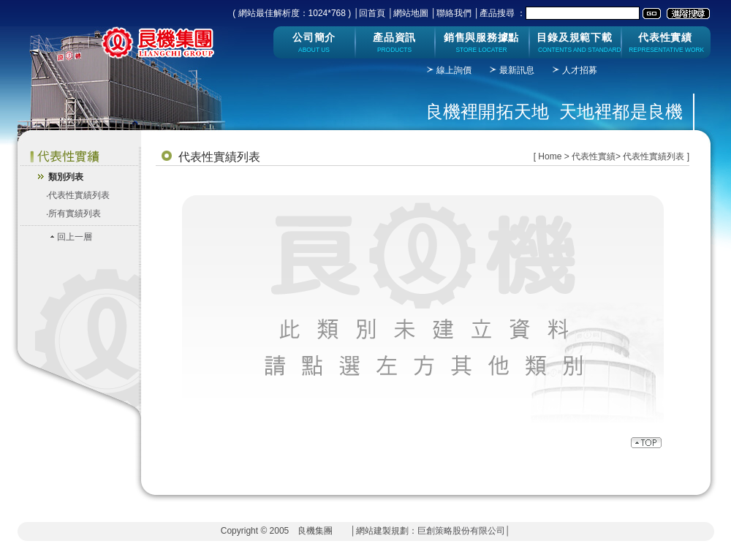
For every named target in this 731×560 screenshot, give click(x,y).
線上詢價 (454, 70)
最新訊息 (517, 70)
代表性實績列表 (79, 195)
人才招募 (580, 70)
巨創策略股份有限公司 (461, 531)
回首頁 (372, 13)
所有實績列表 (75, 213)
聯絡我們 (454, 13)
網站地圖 (411, 13)
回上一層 (75, 237)
